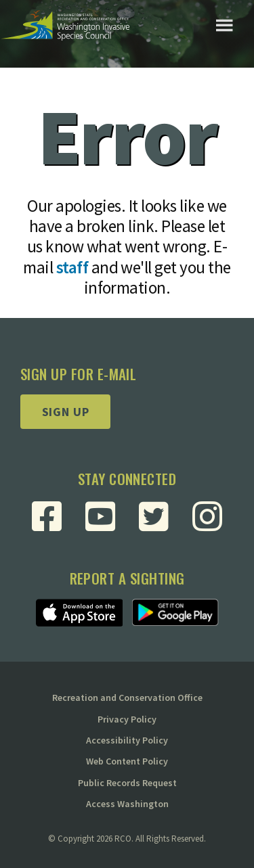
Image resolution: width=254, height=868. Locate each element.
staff (72, 267)
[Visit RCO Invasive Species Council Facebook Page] (47, 516)
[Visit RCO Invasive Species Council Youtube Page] (100, 516)
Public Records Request (127, 783)
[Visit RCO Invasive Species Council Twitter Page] (154, 516)
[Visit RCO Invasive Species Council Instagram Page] (207, 516)
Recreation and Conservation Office (127, 698)
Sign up (66, 412)
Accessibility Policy (127, 740)
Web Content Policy (127, 761)
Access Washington (127, 804)
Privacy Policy (127, 719)
